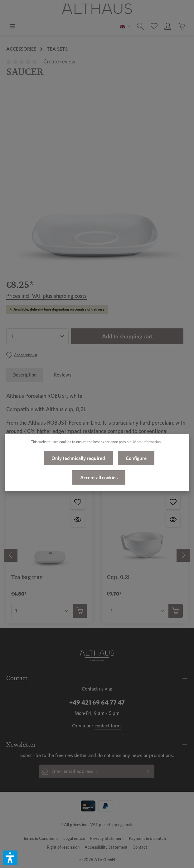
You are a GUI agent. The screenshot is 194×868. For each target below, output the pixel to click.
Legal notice (74, 838)
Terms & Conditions (41, 838)
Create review (59, 61)
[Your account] (168, 26)
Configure (136, 460)
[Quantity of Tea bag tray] (42, 611)
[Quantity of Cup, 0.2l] (138, 611)
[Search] (140, 26)
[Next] (183, 555)
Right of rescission (63, 847)
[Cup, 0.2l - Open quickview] (173, 520)
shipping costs (120, 825)
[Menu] (12, 26)
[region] (97, 181)
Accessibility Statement (106, 847)
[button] (10, 858)
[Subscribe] (149, 771)
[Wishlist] (154, 26)
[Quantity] (37, 336)
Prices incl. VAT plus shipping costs (46, 296)
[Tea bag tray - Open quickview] (78, 520)
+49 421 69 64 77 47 (97, 702)
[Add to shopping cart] (80, 611)
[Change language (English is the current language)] (125, 26)
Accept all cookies (99, 479)
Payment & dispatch (147, 838)
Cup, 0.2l (118, 577)
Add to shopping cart (127, 336)
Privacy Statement (107, 838)
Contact (140, 847)
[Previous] (11, 555)
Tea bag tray (27, 577)
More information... (148, 443)
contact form (108, 726)
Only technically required (78, 460)
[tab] (24, 375)
